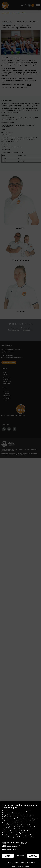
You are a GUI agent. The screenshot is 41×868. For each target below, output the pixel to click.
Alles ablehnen (8, 856)
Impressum (9, 863)
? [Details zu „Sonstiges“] (18, 850)
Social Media (12, 846)
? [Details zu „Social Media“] (20, 846)
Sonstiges (11, 850)
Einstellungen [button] (31, 863)
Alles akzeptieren (33, 856)
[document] (20, 822)
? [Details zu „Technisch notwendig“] (26, 843)
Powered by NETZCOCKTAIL (20, 866)
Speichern (20, 856)
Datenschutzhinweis (20, 863)
